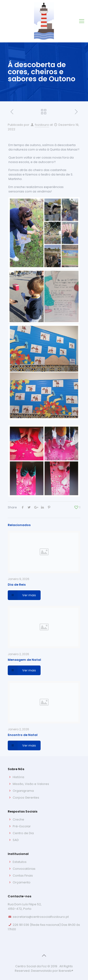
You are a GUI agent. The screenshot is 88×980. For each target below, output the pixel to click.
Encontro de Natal (23, 735)
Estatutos (20, 862)
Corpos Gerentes (26, 798)
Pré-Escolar (22, 826)
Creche (18, 819)
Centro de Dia (23, 833)
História (18, 777)
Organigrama (23, 791)
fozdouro (42, 125)
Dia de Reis (17, 585)
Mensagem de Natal (24, 660)
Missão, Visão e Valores (31, 784)
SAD (16, 840)
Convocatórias (24, 869)
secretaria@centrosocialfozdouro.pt (41, 917)
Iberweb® (66, 971)
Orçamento (22, 882)
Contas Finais (23, 876)
